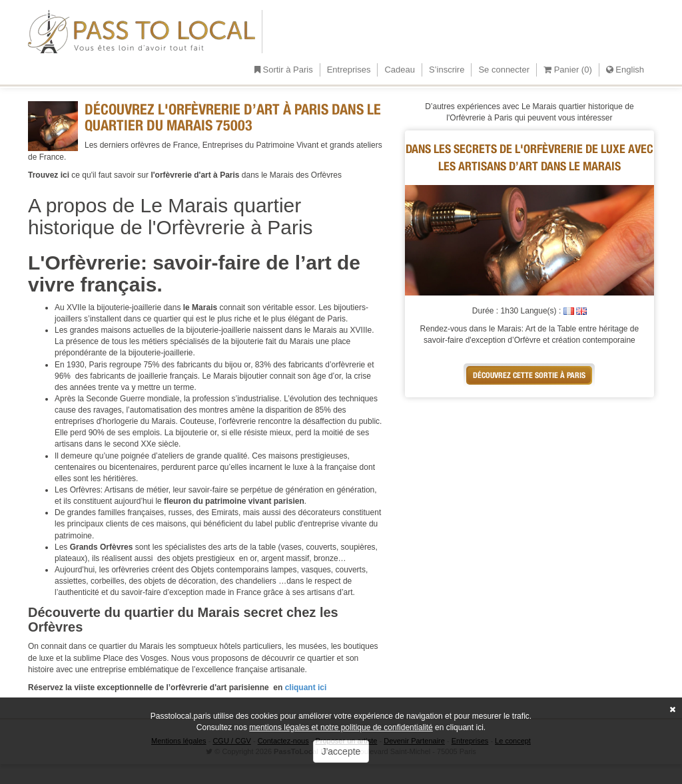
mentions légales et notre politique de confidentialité (341, 727)
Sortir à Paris (284, 70)
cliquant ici (304, 687)
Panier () (568, 70)
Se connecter (504, 70)
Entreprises (349, 70)
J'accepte (341, 751)
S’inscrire (447, 70)
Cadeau (400, 70)
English (625, 70)
